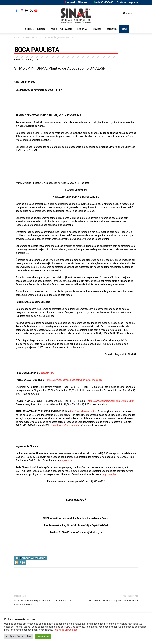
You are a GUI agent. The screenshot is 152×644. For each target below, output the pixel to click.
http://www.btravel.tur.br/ (83, 411)
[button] (127, 14)
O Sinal (30, 29)
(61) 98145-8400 (103, 2)
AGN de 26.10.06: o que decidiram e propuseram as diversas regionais (43, 602)
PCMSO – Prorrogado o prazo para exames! (114, 601)
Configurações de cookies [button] (19, 636)
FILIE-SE (124, 29)
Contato (121, 2)
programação (66, 460)
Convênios (112, 29)
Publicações (67, 29)
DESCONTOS (47, 373)
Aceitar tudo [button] (43, 636)
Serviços (98, 29)
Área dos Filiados (76, 2)
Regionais (84, 29)
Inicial (17, 37)
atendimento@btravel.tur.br (65, 425)
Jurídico (43, 29)
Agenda (133, 2)
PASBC (54, 29)
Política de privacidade (65, 630)
